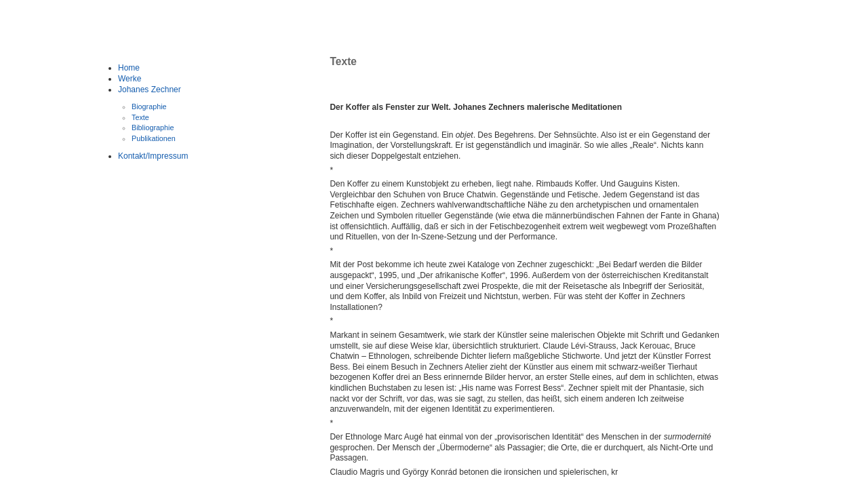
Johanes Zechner (150, 90)
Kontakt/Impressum (153, 156)
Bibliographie (153, 128)
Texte (140, 117)
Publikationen (154, 138)
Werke (130, 79)
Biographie (149, 106)
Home (129, 68)
